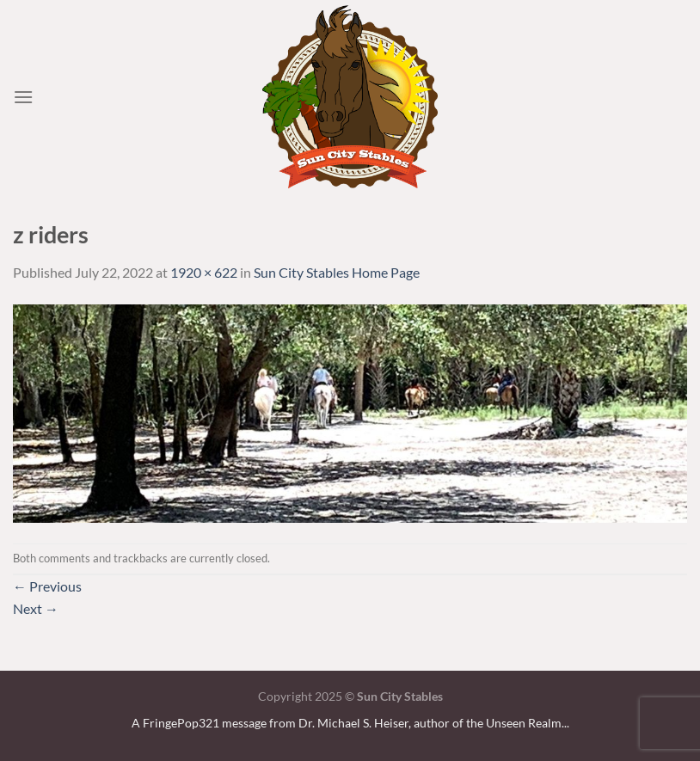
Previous (47, 586)
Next (36, 608)
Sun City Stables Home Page (337, 272)
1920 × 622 (204, 272)
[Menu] (23, 97)
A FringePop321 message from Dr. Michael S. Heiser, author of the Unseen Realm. (348, 723)
